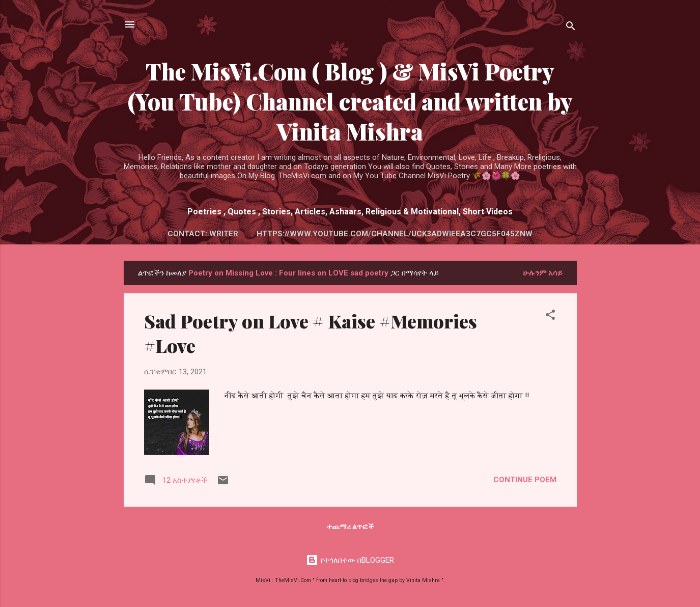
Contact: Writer (203, 234)
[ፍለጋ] (571, 28)
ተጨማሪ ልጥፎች (350, 527)
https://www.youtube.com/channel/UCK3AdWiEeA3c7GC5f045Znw (395, 234)
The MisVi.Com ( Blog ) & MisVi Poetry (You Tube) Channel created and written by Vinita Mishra (350, 101)
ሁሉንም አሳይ (543, 273)
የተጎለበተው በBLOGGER (350, 560)
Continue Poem (525, 480)
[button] (550, 316)
